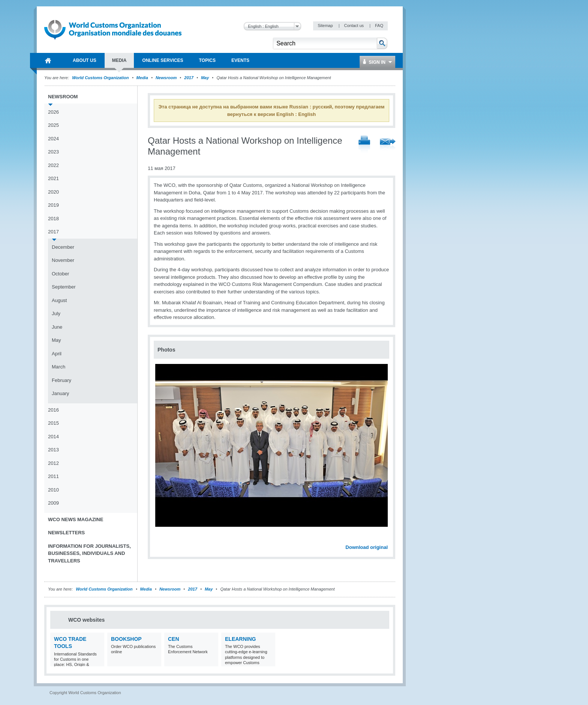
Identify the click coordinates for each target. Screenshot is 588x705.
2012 (53, 463)
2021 (53, 178)
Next (386, 539)
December (63, 247)
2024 (53, 139)
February (61, 380)
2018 (53, 219)
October (60, 274)
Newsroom (166, 78)
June (57, 327)
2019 (53, 205)
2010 (53, 490)
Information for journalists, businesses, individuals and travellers (89, 553)
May (205, 78)
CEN (174, 639)
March (58, 367)
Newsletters (66, 533)
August (59, 300)
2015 (53, 423)
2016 (53, 410)
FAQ (379, 26)
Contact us (354, 26)
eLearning (240, 639)
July (56, 313)
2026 (53, 112)
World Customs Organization (101, 78)
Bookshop (126, 639)
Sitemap (326, 26)
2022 (53, 165)
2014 (53, 437)
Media (142, 78)
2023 (53, 152)
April (57, 354)
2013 (53, 450)
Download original (367, 547)
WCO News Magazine (76, 519)
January (60, 393)
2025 (53, 125)
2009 (53, 503)
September (64, 287)
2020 (53, 192)
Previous (162, 539)
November (63, 260)
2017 (189, 78)
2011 (53, 476)
